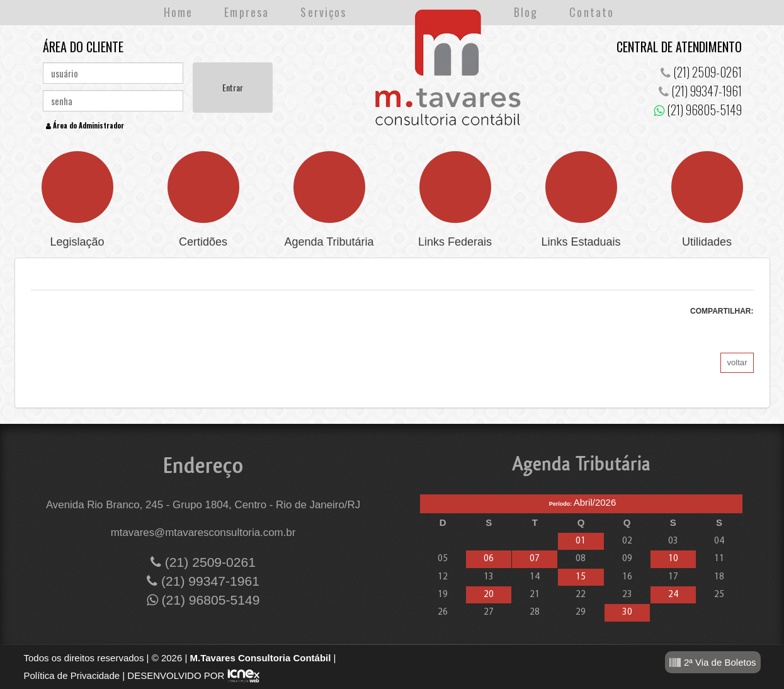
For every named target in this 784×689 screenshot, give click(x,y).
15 (581, 577)
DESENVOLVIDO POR (176, 675)
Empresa (247, 12)
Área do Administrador (85, 125)
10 (673, 559)
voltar (737, 362)
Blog (526, 12)
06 (489, 559)
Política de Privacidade (72, 675)
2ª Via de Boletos (713, 663)
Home (179, 12)
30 (627, 612)
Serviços (323, 12)
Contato (592, 12)
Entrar (233, 87)
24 (673, 595)
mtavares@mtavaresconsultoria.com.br (203, 532)
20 (489, 595)
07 (535, 559)
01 (581, 541)
